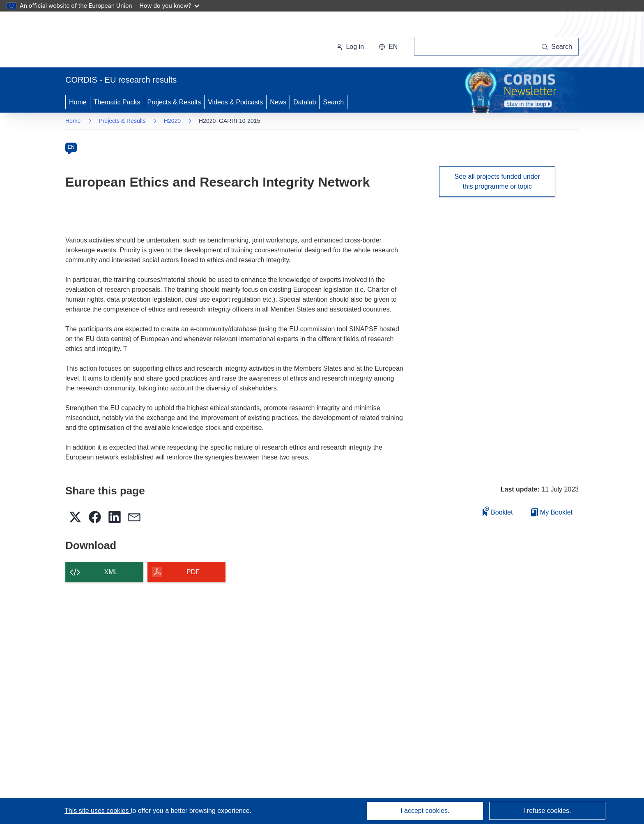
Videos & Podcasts (235, 102)
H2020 (172, 121)
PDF (193, 572)
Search (333, 102)
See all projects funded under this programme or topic (497, 181)
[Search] (557, 47)
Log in (350, 47)
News (278, 102)
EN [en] (71, 147)
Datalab (305, 102)
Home (78, 102)
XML (111, 572)
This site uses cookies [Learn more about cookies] (98, 811)
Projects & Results (174, 102)
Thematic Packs (117, 102)
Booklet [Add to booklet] (498, 511)
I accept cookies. (425, 811)
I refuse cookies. (547, 811)
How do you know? (170, 6)
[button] (388, 47)
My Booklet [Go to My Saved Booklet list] (552, 512)
